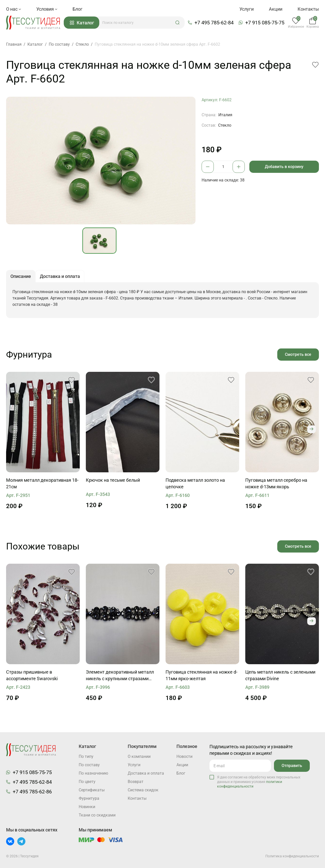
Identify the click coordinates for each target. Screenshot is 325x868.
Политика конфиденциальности (292, 856)
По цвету (87, 782)
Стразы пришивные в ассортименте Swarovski (32, 675)
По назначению (93, 773)
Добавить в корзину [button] (284, 167)
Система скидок (143, 790)
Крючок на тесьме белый (113, 480)
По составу (89, 765)
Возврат (136, 782)
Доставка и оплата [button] (60, 277)
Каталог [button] (82, 23)
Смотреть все (298, 354)
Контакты (308, 9)
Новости (184, 756)
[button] (177, 23)
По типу (86, 756)
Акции (276, 9)
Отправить (292, 766)
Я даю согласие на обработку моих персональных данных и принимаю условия (259, 782)
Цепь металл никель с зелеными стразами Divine (280, 675)
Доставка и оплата (146, 773)
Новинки (87, 807)
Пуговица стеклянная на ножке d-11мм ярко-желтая (201, 675)
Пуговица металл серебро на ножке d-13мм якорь (276, 483)
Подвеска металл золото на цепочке (195, 483)
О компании (139, 756)
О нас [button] (14, 9)
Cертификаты (92, 790)
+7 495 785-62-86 (32, 792)
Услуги (247, 9)
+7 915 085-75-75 (265, 23)
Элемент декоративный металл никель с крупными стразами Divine (120, 676)
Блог (78, 9)
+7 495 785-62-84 (214, 23)
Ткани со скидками (97, 815)
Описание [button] (21, 277)
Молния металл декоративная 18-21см (42, 483)
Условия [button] (47, 9)
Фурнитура (89, 798)
